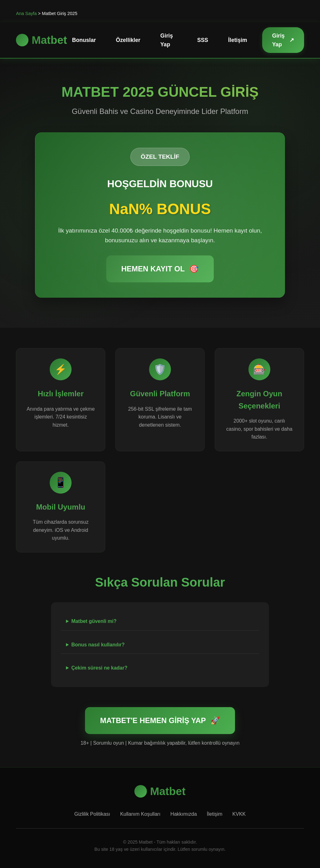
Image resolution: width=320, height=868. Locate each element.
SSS (203, 40)
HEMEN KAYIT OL (160, 269)
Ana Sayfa (26, 13)
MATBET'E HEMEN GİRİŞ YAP (160, 721)
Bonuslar (84, 40)
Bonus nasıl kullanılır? (98, 645)
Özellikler (128, 40)
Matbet (41, 40)
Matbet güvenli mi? (94, 621)
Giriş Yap (167, 40)
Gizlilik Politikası (92, 814)
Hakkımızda (183, 814)
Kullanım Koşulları (140, 814)
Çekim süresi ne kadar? (99, 668)
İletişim (238, 40)
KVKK (239, 814)
